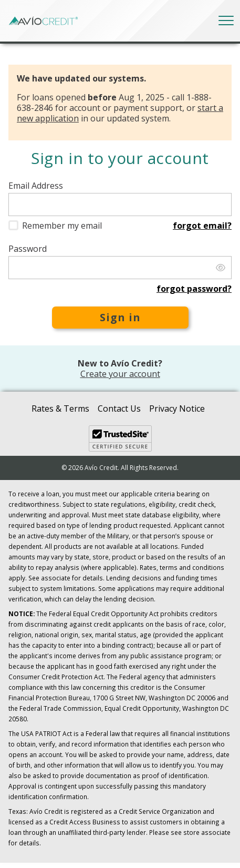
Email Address (36, 186)
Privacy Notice (177, 409)
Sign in (120, 317)
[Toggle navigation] (226, 21)
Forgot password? (194, 289)
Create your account (120, 374)
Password (28, 249)
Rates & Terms (60, 409)
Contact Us (119, 409)
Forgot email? (202, 226)
